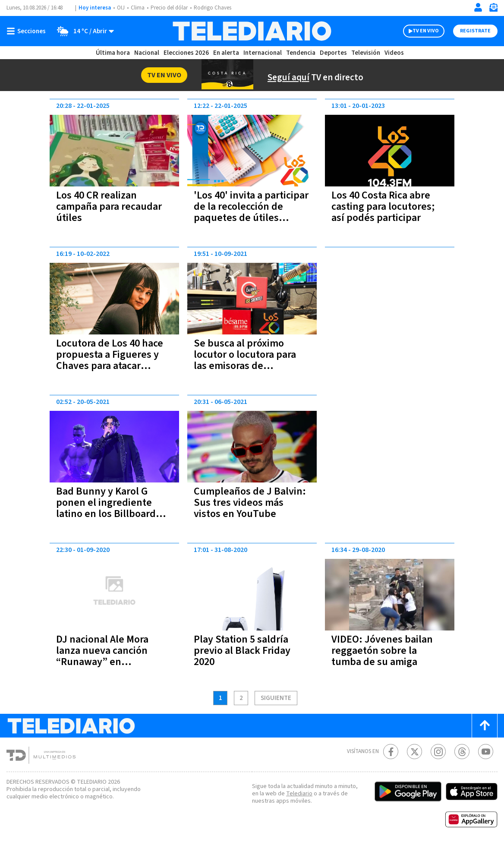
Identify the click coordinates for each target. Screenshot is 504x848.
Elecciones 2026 (187, 53)
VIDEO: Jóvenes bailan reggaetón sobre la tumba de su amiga (385, 651)
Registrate (474, 31)
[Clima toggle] (83, 31)
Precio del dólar (171, 8)
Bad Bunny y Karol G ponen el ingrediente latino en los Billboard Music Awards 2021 (105, 508)
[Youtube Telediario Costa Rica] (486, 752)
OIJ (121, 8)
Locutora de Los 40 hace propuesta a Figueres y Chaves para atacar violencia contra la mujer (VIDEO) (113, 366)
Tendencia (301, 53)
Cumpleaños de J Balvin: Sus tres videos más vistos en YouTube (251, 503)
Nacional (146, 53)
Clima (138, 8)
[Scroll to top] (485, 726)
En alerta (228, 53)
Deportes (334, 53)
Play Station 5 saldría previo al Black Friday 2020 (243, 651)
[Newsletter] (493, 9)
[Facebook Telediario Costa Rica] (391, 752)
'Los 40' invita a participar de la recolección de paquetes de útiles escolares (252, 212)
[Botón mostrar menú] (28, 31)
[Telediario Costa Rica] (252, 31)
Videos (394, 53)
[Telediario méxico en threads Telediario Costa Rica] (462, 752)
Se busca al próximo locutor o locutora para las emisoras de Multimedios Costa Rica (248, 360)
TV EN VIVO (418, 31)
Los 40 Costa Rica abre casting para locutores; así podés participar (386, 206)
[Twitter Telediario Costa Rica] (414, 752)
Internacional (264, 53)
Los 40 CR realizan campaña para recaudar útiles (111, 206)
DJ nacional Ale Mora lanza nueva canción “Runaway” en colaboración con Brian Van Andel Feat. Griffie (109, 662)
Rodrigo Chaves (217, 8)
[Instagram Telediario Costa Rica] (438, 752)
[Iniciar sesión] (478, 7)
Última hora (113, 53)
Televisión (365, 53)
